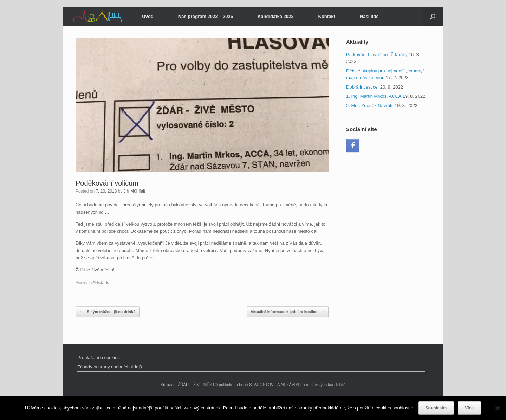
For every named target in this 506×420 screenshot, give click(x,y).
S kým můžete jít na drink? (108, 312)
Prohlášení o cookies (99, 358)
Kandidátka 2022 (276, 16)
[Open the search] (432, 16)
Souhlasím (436, 408)
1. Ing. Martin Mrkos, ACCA (374, 96)
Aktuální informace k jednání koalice (288, 312)
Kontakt (327, 16)
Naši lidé (369, 16)
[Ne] (497, 408)
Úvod (148, 16)
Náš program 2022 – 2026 (206, 16)
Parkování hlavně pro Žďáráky (377, 55)
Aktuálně (100, 282)
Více (469, 408)
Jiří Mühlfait (134, 191)
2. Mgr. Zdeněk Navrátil (370, 106)
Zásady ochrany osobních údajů (110, 367)
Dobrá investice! (362, 87)
